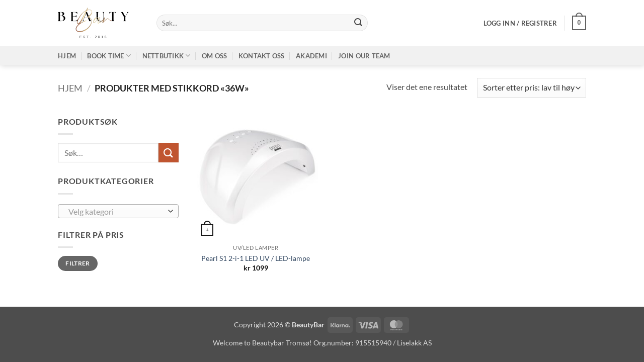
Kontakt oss (262, 56)
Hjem (67, 56)
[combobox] (118, 211)
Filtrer (78, 263)
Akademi (311, 56)
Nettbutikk (167, 56)
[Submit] (358, 23)
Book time (109, 56)
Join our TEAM (364, 56)
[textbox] (116, 212)
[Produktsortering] (532, 88)
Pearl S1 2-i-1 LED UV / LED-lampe (256, 258)
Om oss (215, 56)
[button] (520, 23)
